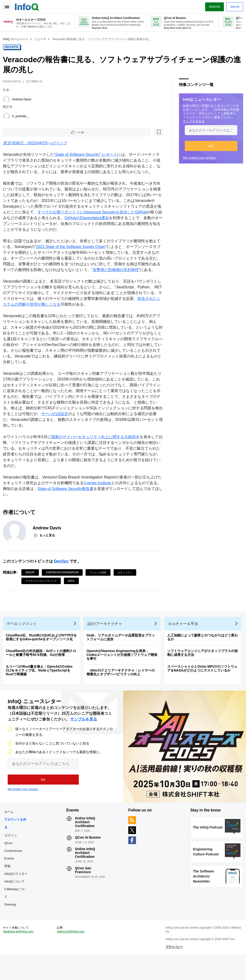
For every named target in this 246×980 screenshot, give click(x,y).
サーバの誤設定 (80, 426)
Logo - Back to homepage (29, 5)
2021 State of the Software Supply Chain (76, 253)
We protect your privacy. (198, 157)
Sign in (233, 6)
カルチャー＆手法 (185, 639)
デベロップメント (24, 639)
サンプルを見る (192, 121)
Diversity (12, 924)
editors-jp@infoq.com (72, 955)
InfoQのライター (18, 893)
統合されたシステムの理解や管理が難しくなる (53, 316)
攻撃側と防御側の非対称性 (133, 276)
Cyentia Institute (103, 495)
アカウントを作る (17, 843)
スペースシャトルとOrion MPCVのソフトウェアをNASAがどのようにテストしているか (204, 684)
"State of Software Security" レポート (88, 155)
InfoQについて (16, 901)
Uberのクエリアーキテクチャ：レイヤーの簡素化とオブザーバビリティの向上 (123, 688)
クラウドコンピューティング (43, 593)
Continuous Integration (64, 584)
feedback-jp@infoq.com (20, 955)
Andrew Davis (24, 99)
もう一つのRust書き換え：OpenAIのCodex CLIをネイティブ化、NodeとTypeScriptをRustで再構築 (41, 686)
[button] (209, 145)
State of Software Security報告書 (75, 501)
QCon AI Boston (89, 857)
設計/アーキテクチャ (107, 639)
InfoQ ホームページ (17, 39)
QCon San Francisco (84, 890)
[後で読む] (35, 132)
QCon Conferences (15, 867)
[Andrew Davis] (8, 99)
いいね (18, 132)
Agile (73, 593)
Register (213, 6)
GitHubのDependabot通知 (116, 224)
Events (11, 878)
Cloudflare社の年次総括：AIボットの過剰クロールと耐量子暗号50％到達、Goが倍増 (43, 669)
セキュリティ (127, 584)
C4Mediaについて (17, 913)
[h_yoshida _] (8, 116)
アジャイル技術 (100, 584)
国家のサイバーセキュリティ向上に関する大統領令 (97, 449)
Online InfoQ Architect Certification (86, 842)
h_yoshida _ (22, 116)
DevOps (14, 46)
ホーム (11, 832)
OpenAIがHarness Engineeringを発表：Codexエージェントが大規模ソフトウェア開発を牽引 (124, 671)
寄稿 (9, 886)
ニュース (42, 39)
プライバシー (174, 970)
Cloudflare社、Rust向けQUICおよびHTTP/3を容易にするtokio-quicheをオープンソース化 (43, 653)
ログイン (13, 855)
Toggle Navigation (9, 6)
